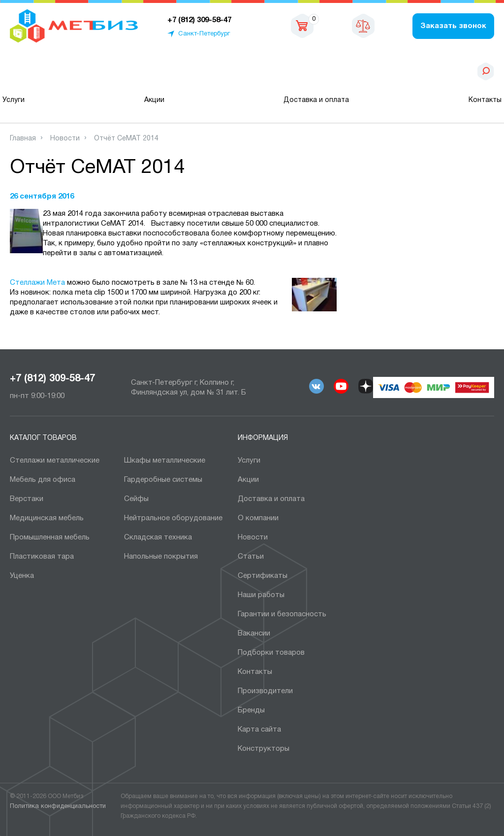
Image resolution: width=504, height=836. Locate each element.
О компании (258, 518)
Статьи (251, 557)
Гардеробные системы (163, 480)
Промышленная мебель (50, 537)
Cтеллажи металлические (55, 461)
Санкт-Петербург (204, 34)
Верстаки (27, 499)
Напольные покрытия (161, 557)
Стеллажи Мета (37, 283)
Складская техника (158, 537)
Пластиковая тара (42, 557)
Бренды (251, 710)
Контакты (485, 100)
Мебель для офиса (43, 480)
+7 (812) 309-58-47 (52, 379)
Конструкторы (264, 749)
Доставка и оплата (316, 100)
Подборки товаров (271, 653)
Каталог (61, 71)
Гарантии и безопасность (282, 614)
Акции (154, 100)
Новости (253, 537)
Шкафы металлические (165, 461)
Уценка (22, 576)
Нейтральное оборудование (173, 518)
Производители (265, 691)
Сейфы (136, 499)
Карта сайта (259, 730)
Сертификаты (263, 576)
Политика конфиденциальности (58, 806)
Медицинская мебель (47, 518)
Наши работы (261, 595)
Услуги (14, 100)
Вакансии (254, 634)
